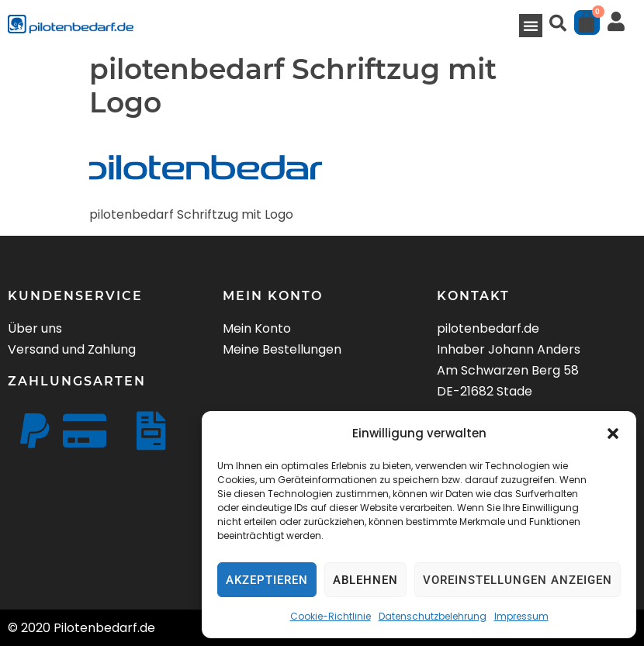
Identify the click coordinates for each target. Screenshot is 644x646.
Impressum (521, 616)
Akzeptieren (267, 580)
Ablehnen (365, 580)
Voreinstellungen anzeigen (518, 580)
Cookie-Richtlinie (331, 616)
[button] (613, 434)
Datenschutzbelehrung (433, 616)
